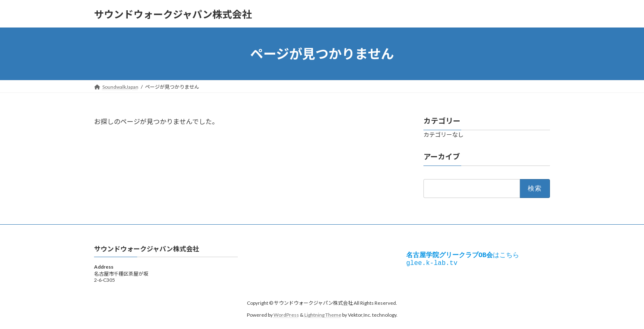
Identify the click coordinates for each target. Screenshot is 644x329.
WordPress (286, 315)
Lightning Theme (323, 315)
